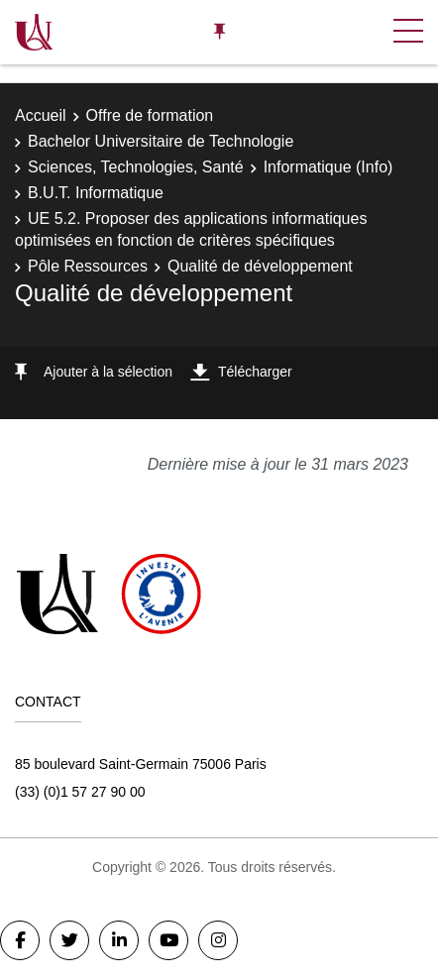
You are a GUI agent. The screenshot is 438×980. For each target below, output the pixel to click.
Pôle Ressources (88, 266)
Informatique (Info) (328, 167)
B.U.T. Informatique (96, 193)
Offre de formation (150, 115)
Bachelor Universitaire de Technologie (161, 141)
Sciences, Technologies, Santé (136, 167)
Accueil (41, 115)
